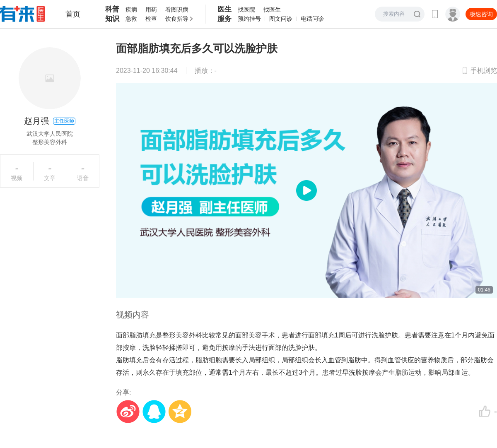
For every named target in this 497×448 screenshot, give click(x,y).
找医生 (272, 10)
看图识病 (177, 10)
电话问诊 (312, 19)
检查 (151, 19)
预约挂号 (249, 19)
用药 (151, 10)
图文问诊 (281, 19)
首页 (73, 14)
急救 (131, 19)
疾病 (131, 10)
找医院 (246, 10)
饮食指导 (177, 19)
